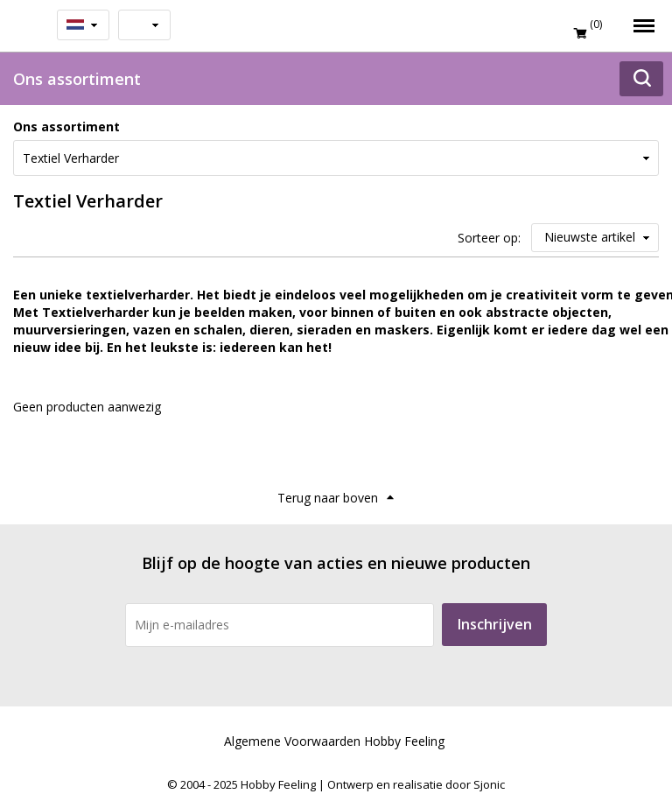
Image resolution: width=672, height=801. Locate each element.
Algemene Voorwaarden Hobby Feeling (334, 741)
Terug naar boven (328, 498)
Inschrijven (495, 624)
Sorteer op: (489, 238)
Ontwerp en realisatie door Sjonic (416, 784)
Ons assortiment (66, 126)
